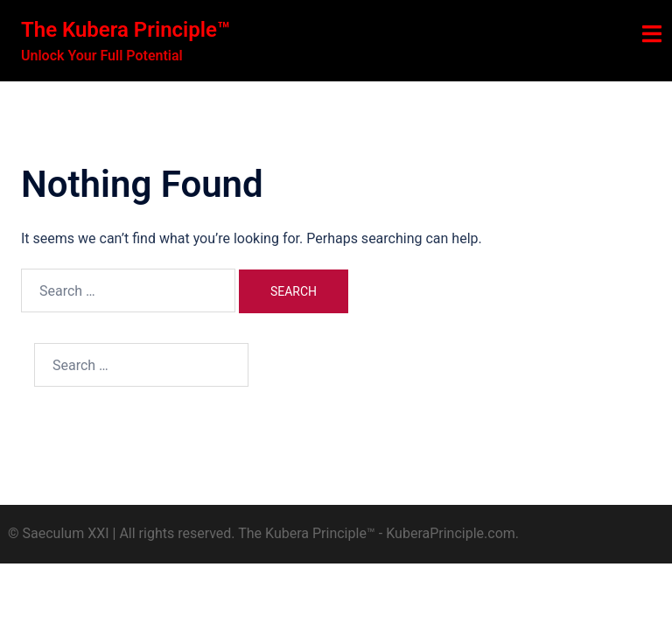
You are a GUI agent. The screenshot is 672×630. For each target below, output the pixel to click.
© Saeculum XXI (59, 533)
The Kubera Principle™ (126, 30)
